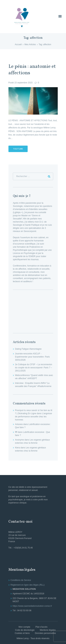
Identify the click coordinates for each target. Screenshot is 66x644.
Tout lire (18, 149)
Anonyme (19, 440)
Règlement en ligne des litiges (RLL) (28, 585)
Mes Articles (30, 44)
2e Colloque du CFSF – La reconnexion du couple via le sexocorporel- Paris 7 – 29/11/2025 (34, 368)
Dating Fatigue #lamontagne (28, 349)
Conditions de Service (21, 580)
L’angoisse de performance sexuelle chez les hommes (33, 417)
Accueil (18, 44)
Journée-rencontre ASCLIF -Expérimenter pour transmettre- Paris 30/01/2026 (32, 357)
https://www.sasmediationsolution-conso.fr (32, 606)
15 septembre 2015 (23, 83)
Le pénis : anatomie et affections (32, 70)
